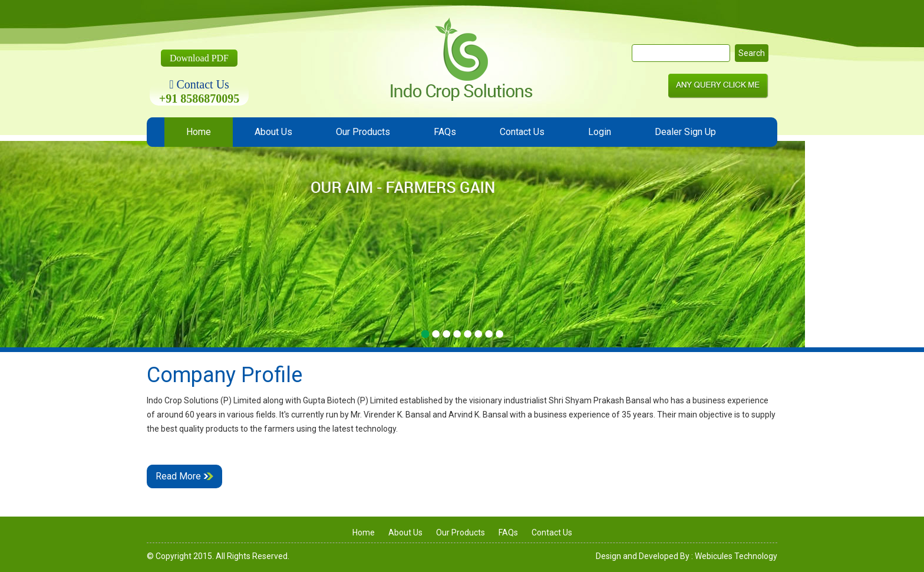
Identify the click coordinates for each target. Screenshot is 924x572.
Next (884, 254)
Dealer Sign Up (685, 132)
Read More (184, 476)
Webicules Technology (736, 556)
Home (199, 132)
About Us (273, 132)
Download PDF (199, 58)
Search (752, 53)
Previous (40, 254)
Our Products (363, 132)
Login (600, 132)
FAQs (445, 132)
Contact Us (522, 132)
